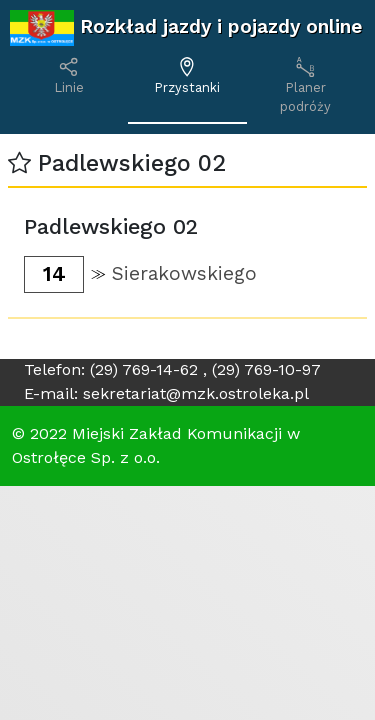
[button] (19, 163)
